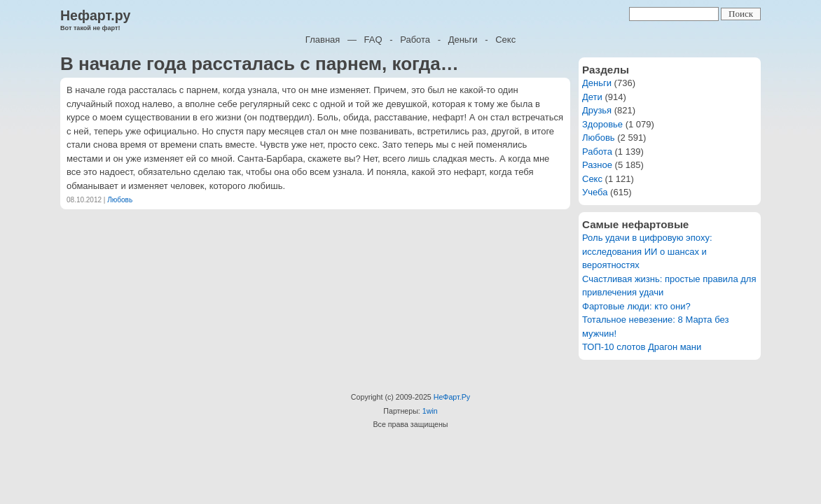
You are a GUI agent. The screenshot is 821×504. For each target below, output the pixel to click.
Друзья (597, 110)
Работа (415, 40)
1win (430, 411)
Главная (323, 40)
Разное (597, 165)
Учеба (595, 192)
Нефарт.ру (95, 15)
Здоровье (602, 124)
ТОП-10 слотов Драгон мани (642, 347)
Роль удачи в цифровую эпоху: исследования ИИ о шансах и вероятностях (647, 251)
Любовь (120, 200)
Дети (592, 97)
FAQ (373, 40)
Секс (505, 40)
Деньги (463, 40)
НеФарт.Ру (452, 397)
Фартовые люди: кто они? (636, 306)
